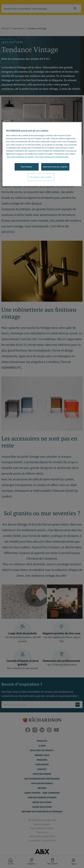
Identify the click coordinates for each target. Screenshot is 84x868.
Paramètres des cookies (41, 177)
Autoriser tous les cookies (55, 167)
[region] (42, 154)
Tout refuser (27, 167)
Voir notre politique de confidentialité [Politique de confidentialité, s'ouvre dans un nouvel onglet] (52, 157)
